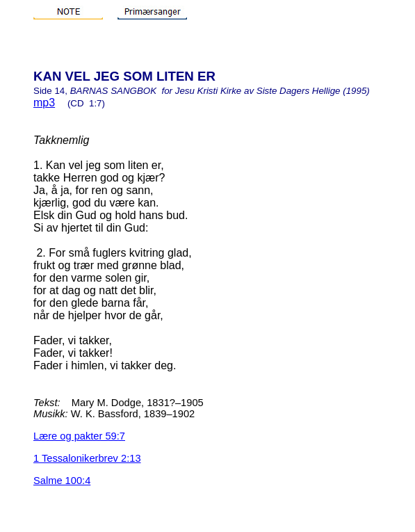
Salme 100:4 (62, 481)
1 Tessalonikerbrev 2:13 (87, 458)
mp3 (44, 103)
